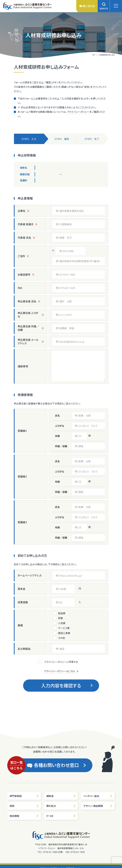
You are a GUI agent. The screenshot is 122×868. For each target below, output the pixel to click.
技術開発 (24, 816)
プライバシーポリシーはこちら (61, 671)
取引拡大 (61, 806)
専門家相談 (24, 796)
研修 (24, 806)
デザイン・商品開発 (98, 806)
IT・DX (61, 816)
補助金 (61, 796)
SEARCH (104, 6)
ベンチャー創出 (98, 796)
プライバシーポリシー (78, 112)
